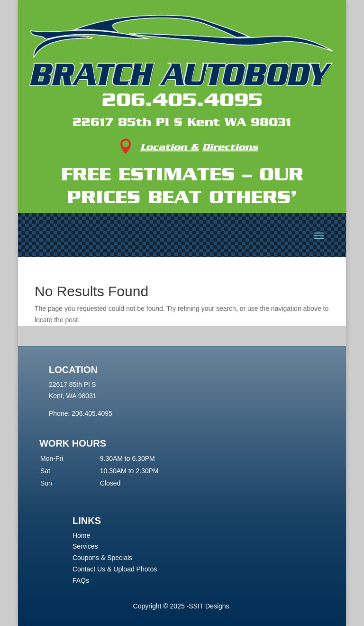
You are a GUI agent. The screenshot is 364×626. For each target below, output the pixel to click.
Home (81, 535)
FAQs (81, 580)
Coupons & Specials (102, 558)
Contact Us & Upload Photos (115, 569)
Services (85, 546)
